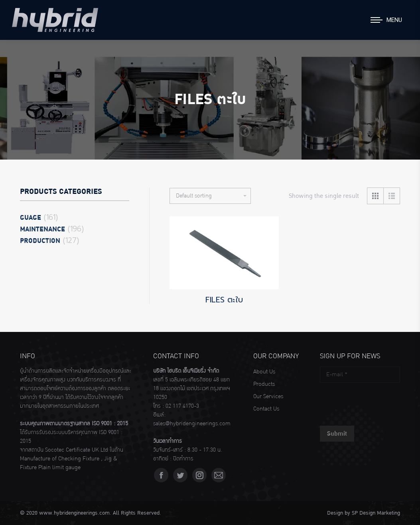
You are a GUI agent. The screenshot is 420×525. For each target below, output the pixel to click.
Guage (31, 218)
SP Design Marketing (376, 513)
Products (264, 384)
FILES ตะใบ (224, 300)
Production (40, 241)
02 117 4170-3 (182, 406)
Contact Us (266, 409)
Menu (394, 20)
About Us (264, 372)
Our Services (268, 397)
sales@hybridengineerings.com (192, 424)
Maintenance (42, 229)
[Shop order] (210, 196)
